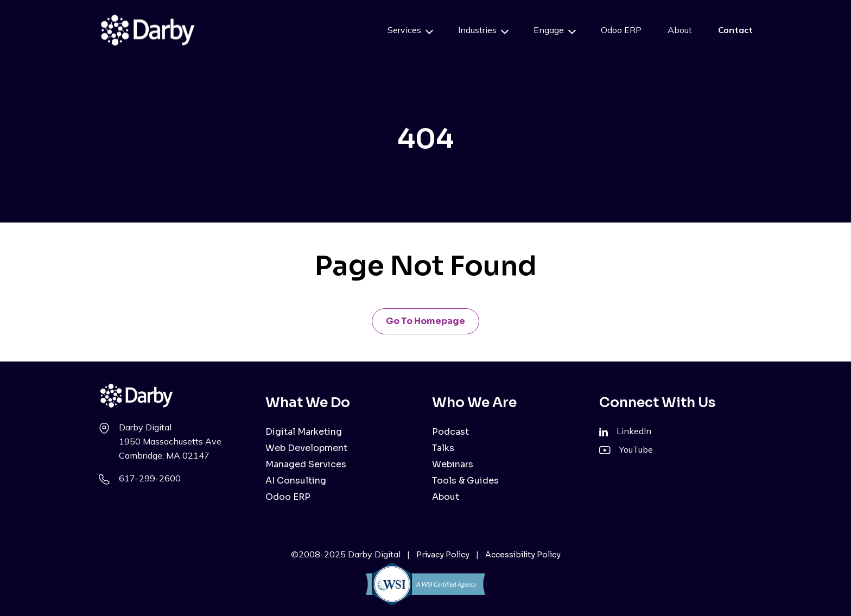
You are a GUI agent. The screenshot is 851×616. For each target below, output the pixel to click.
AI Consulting (296, 481)
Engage (549, 30)
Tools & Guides (465, 481)
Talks (443, 448)
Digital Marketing (304, 432)
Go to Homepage (426, 321)
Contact (735, 30)
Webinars (453, 464)
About (680, 30)
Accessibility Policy (523, 555)
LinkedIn (634, 431)
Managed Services (306, 464)
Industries (477, 30)
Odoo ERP (621, 30)
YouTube (636, 449)
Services (404, 30)
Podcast (450, 432)
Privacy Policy (443, 555)
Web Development (306, 448)
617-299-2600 (150, 478)
